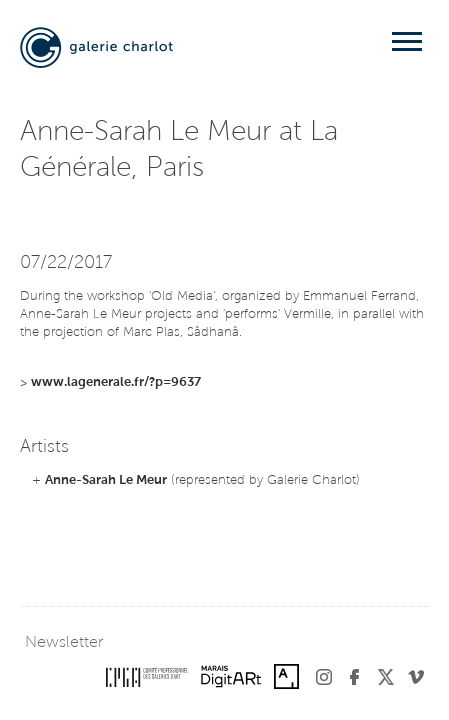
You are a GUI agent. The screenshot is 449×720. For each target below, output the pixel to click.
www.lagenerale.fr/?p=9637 (116, 382)
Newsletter (64, 643)
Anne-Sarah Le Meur (106, 480)
